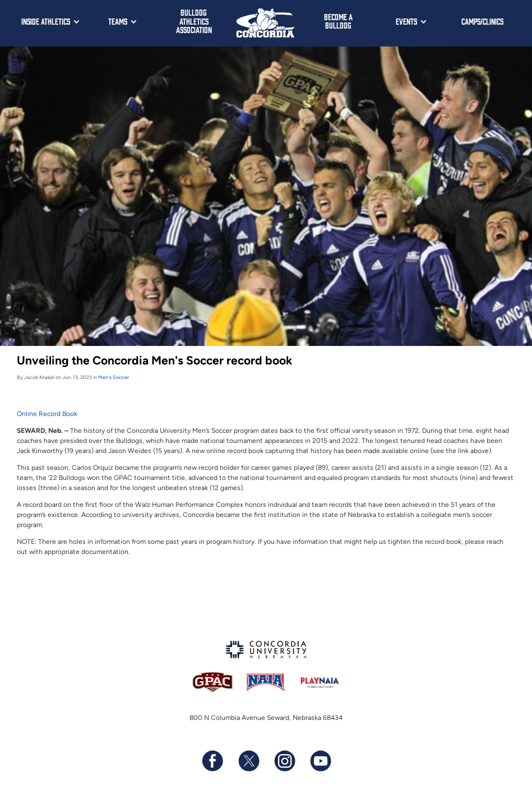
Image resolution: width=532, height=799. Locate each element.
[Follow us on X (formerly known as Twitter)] (248, 761)
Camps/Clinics (482, 21)
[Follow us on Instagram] (284, 761)
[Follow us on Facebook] (212, 761)
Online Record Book (47, 414)
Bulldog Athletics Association (194, 21)
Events (406, 21)
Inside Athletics (46, 21)
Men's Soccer (114, 377)
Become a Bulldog (338, 21)
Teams (118, 21)
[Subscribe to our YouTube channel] (320, 761)
